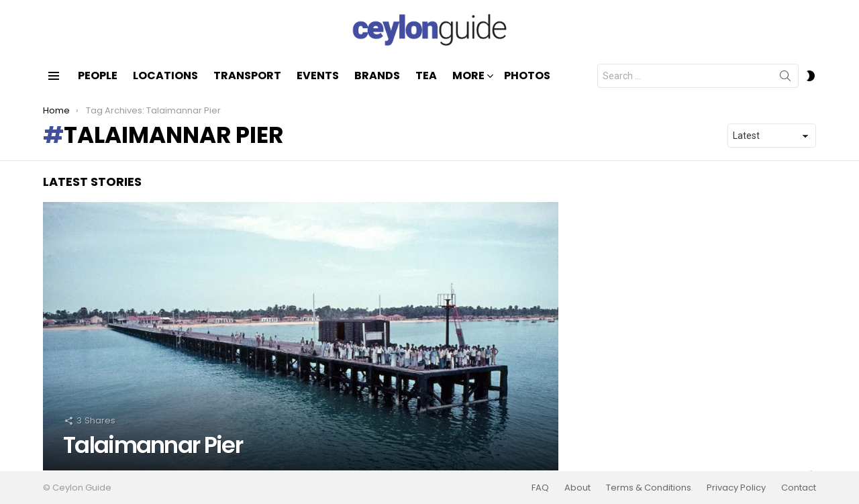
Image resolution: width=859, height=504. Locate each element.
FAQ (540, 488)
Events (318, 75)
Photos (527, 75)
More (468, 77)
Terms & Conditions (649, 488)
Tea (426, 75)
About (577, 488)
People (98, 75)
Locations (165, 75)
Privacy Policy (736, 488)
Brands (377, 75)
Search (785, 79)
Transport (247, 75)
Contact (799, 488)
